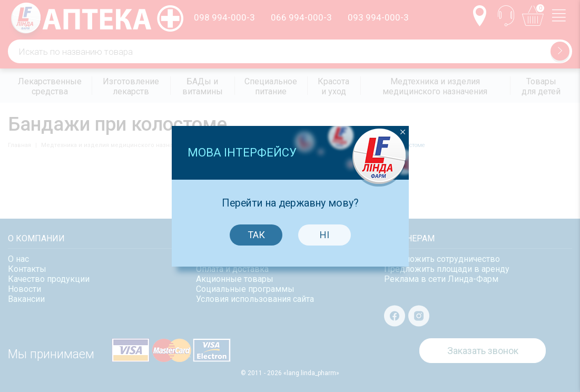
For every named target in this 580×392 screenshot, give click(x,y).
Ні (322, 231)
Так (254, 231)
